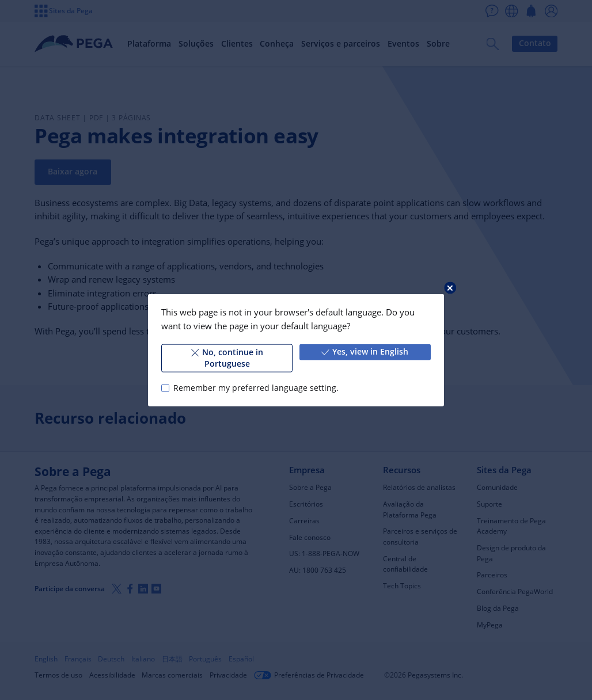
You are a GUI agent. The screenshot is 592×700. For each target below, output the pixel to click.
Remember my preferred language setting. (256, 388)
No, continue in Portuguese (227, 358)
